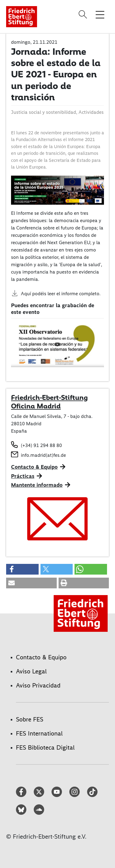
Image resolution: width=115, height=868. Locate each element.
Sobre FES (30, 719)
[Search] (84, 14)
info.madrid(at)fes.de (43, 455)
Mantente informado (37, 485)
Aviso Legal (31, 671)
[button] (22, 569)
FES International (39, 733)
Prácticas (23, 476)
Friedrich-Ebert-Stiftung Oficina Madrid (49, 402)
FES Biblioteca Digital (45, 747)
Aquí (26, 294)
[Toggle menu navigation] (100, 14)
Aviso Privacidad (38, 685)
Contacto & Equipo (34, 467)
